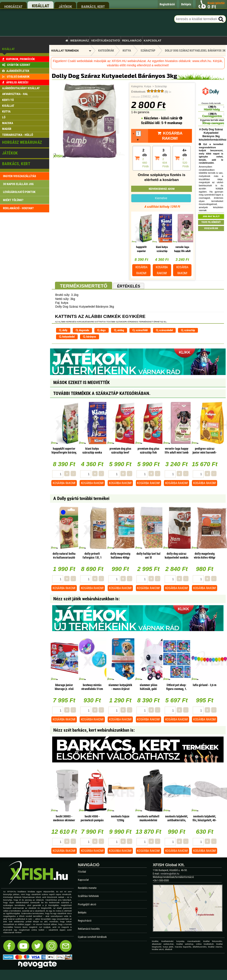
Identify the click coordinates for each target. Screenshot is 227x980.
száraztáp (188, 330)
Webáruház (80, 41)
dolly (63, 330)
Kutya (148, 86)
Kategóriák (106, 50)
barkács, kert (93, 7)
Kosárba (142, 270)
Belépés (82, 913)
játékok (65, 7)
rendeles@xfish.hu (170, 874)
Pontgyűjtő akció (87, 904)
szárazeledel (164, 330)
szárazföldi (140, 330)
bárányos (90, 337)
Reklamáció (132, 41)
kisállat (41, 6)
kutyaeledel (67, 337)
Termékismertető (84, 286)
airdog (119, 330)
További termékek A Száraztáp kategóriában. (102, 393)
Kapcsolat (153, 41)
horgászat (13, 7)
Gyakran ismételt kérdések (92, 937)
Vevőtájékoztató (105, 41)
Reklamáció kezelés (89, 929)
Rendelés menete (87, 888)
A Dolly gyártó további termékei (81, 498)
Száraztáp (161, 86)
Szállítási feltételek (88, 896)
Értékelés (129, 286)
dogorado (82, 330)
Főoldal (82, 872)
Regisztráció (85, 921)
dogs (101, 330)
